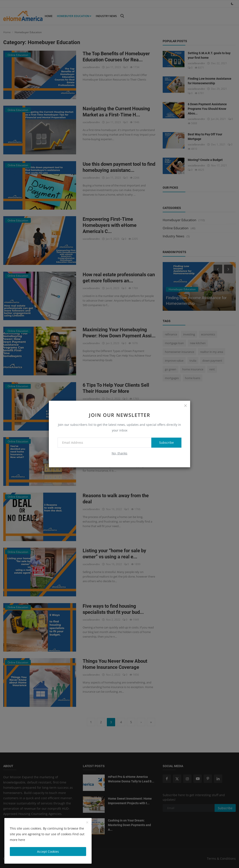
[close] (185, 406)
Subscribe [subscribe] (166, 443)
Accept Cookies (48, 852)
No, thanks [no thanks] (119, 453)
